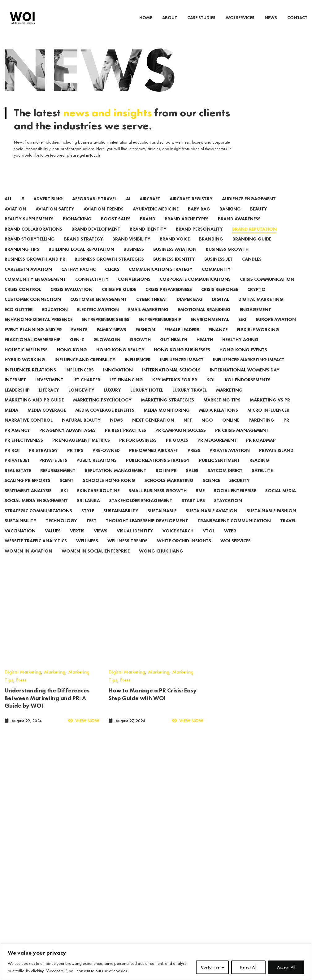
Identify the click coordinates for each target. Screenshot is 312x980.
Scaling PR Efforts (28, 489)
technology (61, 529)
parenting (261, 429)
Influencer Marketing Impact (249, 368)
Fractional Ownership (33, 348)
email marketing (148, 318)
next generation (153, 429)
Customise (210, 967)
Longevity (81, 399)
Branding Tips (22, 258)
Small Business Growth (158, 499)
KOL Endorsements (248, 388)
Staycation (228, 509)
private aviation (230, 459)
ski (64, 499)
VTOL (209, 539)
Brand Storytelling (30, 247)
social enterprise (235, 499)
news (116, 429)
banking (230, 217)
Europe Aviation (276, 328)
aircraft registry (191, 207)
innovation (118, 378)
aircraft (150, 207)
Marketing (55, 592)
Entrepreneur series (106, 328)
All (8, 207)
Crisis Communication (267, 288)
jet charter (87, 388)
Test (91, 529)
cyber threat (152, 308)
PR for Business (138, 449)
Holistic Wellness (26, 358)
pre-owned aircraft (154, 459)
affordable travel (94, 207)
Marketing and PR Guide (34, 408)
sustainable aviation (212, 519)
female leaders (182, 338)
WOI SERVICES (240, 18)
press (194, 459)
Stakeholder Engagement (141, 509)
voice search (178, 539)
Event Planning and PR (33, 338)
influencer (138, 368)
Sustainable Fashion (271, 519)
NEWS (271, 18)
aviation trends (104, 217)
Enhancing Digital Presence (39, 328)
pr (286, 429)
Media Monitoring (167, 419)
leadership (17, 399)
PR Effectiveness (24, 449)
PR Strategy (43, 459)
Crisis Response (220, 298)
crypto (256, 298)
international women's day (245, 378)
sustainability (121, 519)
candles (252, 268)
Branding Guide (252, 247)
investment (49, 388)
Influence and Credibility (85, 368)
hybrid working (25, 368)
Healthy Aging (240, 348)
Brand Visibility (131, 247)
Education (55, 318)
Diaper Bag (190, 308)
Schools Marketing (169, 489)
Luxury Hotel (147, 399)
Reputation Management (116, 479)
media (11, 419)
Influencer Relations (30, 378)
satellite (262, 479)
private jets (53, 469)
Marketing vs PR (270, 408)
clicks (112, 278)
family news (112, 338)
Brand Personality (199, 238)
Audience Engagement (249, 207)
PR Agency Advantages (67, 439)
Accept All (286, 967)
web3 (230, 539)
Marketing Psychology (102, 408)
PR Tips (75, 459)
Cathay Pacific (78, 278)
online (231, 429)
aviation (15, 217)
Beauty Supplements (29, 227)
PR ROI (12, 459)
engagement (256, 318)
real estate (18, 479)
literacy (49, 399)
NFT (188, 429)
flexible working (258, 338)
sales (192, 479)
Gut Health (174, 348)
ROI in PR (166, 479)
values (53, 539)
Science (211, 489)
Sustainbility (21, 529)
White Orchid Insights (184, 549)
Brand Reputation (254, 238)
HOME (146, 18)
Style (88, 519)
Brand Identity (148, 238)
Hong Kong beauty (120, 358)
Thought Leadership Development (147, 529)
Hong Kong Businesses (182, 358)
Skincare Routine (98, 499)
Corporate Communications (195, 288)
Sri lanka (89, 509)
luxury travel (190, 399)
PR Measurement (217, 449)
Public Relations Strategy (158, 469)
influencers (80, 378)
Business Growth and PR (35, 268)
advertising (48, 207)
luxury (112, 399)
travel (288, 529)
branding (211, 247)
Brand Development (96, 238)
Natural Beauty (81, 429)
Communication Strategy (161, 278)
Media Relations (219, 419)
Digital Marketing (23, 592)
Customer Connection (33, 308)
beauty (259, 217)
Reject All (248, 967)
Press (21, 600)
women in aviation (28, 559)
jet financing (126, 388)
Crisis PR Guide (119, 298)
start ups (193, 509)
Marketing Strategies (167, 408)
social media (281, 499)
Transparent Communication (234, 529)
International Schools (171, 378)
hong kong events (243, 358)
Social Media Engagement (36, 509)
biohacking (77, 227)
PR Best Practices (126, 439)
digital (221, 308)
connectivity (92, 288)
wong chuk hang (161, 559)
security (240, 489)
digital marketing (261, 308)
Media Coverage (47, 419)
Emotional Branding (204, 318)
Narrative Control (29, 429)
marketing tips (222, 408)
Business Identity (174, 268)
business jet (219, 268)
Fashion (145, 338)
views (101, 539)
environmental (210, 328)
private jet (17, 469)
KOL (211, 388)
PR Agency (17, 439)
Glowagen (107, 348)
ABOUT (170, 18)
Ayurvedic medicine (156, 217)
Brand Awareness (239, 227)
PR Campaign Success (181, 439)
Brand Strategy (84, 247)
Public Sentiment (220, 469)
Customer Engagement (99, 308)
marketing (229, 399)
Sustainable (162, 519)
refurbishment (58, 479)
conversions (134, 288)
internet (15, 388)
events (79, 338)
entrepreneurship (160, 328)
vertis (77, 539)
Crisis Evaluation (71, 298)
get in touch (90, 163)
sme (200, 499)
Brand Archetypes (187, 227)
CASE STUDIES (201, 18)
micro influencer (268, 419)
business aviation (175, 258)
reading (259, 469)
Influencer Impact (182, 368)
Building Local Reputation (81, 258)
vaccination (20, 539)
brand (148, 227)
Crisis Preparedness (169, 298)
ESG (243, 328)
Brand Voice (175, 247)
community (216, 278)
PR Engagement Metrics (81, 449)
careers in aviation (28, 278)
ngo (207, 429)
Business (134, 258)
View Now (83, 641)
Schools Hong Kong (109, 489)
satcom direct (225, 479)
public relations (97, 469)
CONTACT (297, 18)
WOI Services (236, 549)
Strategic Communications (38, 519)
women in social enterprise (96, 559)
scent (67, 489)
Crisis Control (23, 298)
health (205, 348)
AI (128, 207)
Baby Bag (199, 217)
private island (276, 459)
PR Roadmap (261, 449)
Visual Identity (135, 539)
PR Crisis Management (242, 439)
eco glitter (19, 318)
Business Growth (227, 258)
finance (218, 338)
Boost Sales (116, 227)
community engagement (35, 288)
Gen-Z (77, 348)
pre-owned (106, 459)
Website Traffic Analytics (36, 549)
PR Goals (177, 449)
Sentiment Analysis (28, 499)
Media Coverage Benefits (105, 419)
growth (140, 348)
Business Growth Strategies (109, 268)
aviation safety (55, 217)
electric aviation (98, 318)
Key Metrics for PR (175, 388)
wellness (87, 549)
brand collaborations (33, 238)
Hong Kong (72, 358)
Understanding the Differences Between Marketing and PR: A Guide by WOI (47, 618)
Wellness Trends (128, 549)
